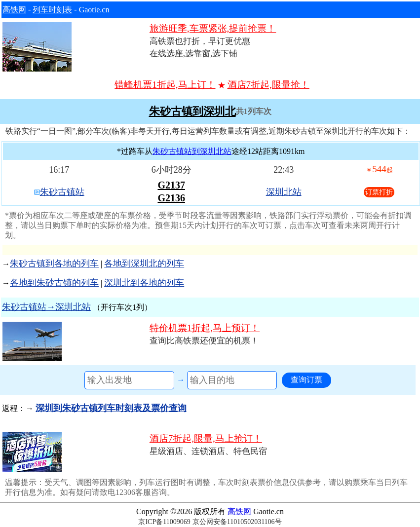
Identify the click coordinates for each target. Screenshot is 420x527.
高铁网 (14, 10)
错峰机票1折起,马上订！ (165, 85)
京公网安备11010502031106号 (237, 522)
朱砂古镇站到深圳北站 (192, 151)
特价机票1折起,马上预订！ (205, 328)
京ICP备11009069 (164, 522)
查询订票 (306, 380)
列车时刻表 (52, 10)
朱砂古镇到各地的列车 (54, 263)
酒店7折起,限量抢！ (268, 85)
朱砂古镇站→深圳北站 (46, 307)
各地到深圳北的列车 (144, 263)
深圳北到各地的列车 (144, 283)
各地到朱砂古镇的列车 (54, 283)
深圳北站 (284, 192)
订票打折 (379, 192)
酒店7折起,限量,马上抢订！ (206, 438)
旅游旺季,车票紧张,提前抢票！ (213, 28)
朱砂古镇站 (62, 192)
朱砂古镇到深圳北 (192, 112)
